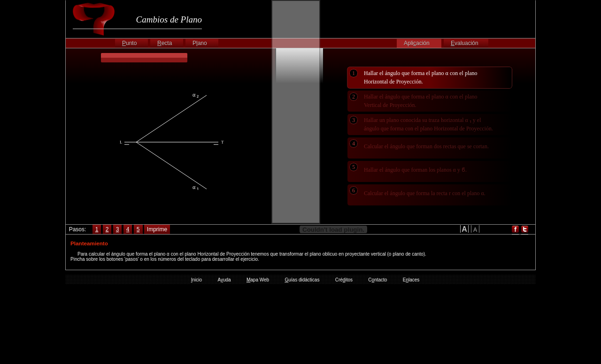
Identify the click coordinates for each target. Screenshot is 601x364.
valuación (465, 43)
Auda (224, 280)
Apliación (417, 43)
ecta (165, 43)
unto (129, 43)
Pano (200, 43)
